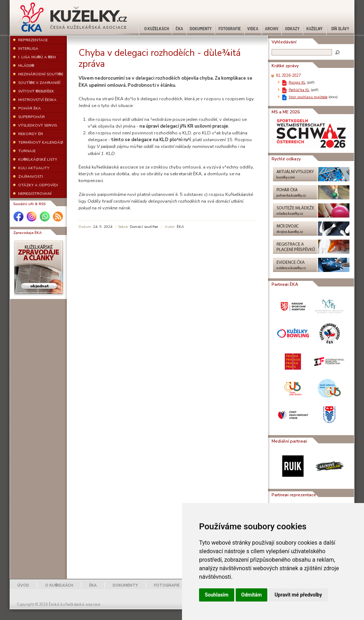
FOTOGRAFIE (167, 585)
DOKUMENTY (125, 585)
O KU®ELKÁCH (59, 585)
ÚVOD (23, 585)
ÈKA (93, 585)
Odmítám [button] (252, 595)
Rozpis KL (297, 82)
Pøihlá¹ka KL (299, 90)
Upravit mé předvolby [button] (298, 595)
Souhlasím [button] (217, 595)
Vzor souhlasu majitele (308, 97)
